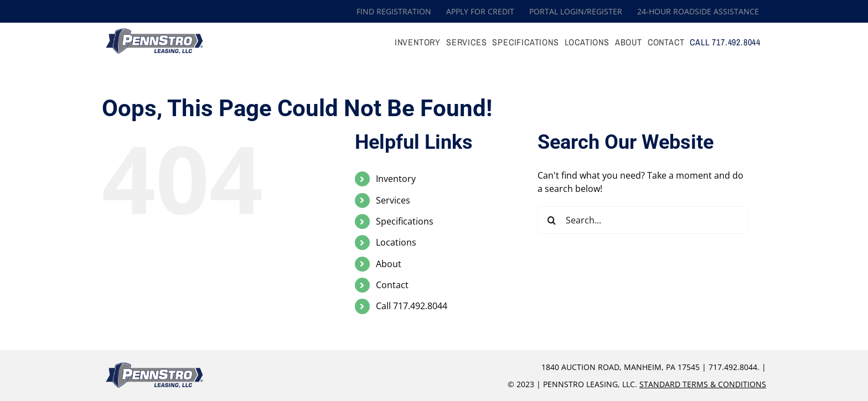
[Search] (551, 220)
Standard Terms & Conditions (703, 384)
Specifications (405, 221)
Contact (392, 285)
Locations (396, 242)
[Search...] (643, 220)
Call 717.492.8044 (412, 306)
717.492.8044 (733, 367)
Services (393, 200)
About (389, 264)
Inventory (396, 179)
